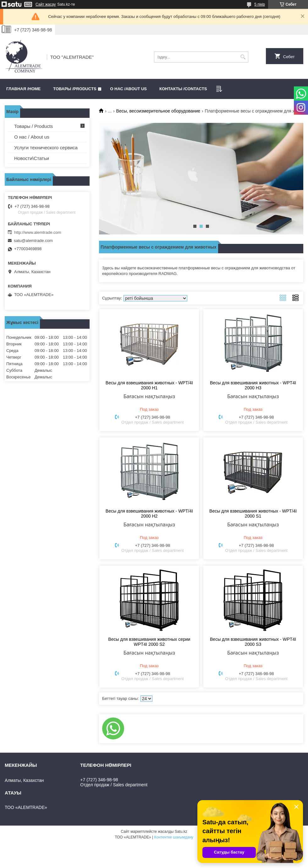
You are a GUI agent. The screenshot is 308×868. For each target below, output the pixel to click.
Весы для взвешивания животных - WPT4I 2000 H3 (253, 385)
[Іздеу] (243, 57)
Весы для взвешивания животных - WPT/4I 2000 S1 (253, 514)
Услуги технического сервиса (46, 148)
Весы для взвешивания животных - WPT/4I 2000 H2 (149, 514)
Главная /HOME (23, 89)
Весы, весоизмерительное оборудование (158, 111)
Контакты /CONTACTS (183, 89)
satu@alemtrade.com (33, 241)
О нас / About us (32, 137)
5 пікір (260, 4)
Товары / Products (33, 126)
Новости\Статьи (32, 158)
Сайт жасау (46, 4)
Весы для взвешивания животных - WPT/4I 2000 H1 (149, 385)
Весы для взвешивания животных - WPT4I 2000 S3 (253, 642)
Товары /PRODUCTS (75, 89)
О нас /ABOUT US (128, 89)
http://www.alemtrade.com (38, 232)
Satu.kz (181, 832)
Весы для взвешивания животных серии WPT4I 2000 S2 (149, 642)
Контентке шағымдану (173, 837)
